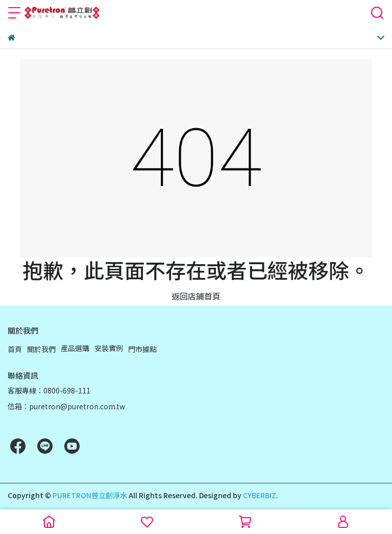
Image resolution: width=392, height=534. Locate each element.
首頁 (15, 349)
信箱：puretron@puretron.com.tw (66, 406)
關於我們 (41, 349)
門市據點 (142, 349)
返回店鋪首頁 (196, 296)
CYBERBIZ (260, 495)
